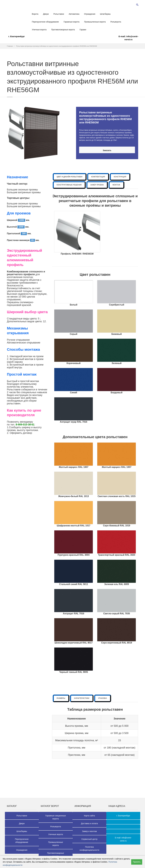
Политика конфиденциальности (89, 848)
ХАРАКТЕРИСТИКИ (82, 698)
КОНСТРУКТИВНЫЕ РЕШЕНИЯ (69, 185)
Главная (10, 46)
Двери (46, 14)
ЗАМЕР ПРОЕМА (97, 185)
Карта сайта (89, 816)
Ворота (35, 14)
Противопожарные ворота (63, 30)
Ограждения (90, 14)
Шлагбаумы (105, 14)
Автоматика (74, 14)
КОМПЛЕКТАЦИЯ (98, 177)
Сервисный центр (89, 839)
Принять (137, 862)
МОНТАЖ (116, 185)
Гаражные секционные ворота (56, 817)
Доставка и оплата (89, 823)
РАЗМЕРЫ (61, 698)
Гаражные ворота (72, 22)
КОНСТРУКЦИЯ (120, 177)
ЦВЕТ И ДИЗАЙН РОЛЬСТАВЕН (70, 177)
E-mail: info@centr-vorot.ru (129, 38)
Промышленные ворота (95, 22)
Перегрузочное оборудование (45, 22)
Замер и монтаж (89, 831)
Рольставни (59, 14)
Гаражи (83, 30)
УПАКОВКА (103, 698)
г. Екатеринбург (17, 36)
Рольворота (116, 22)
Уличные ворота (39, 30)
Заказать (107, 150)
